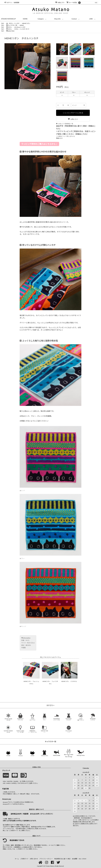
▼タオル (9, 27)
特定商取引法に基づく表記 (62, 859)
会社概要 (75, 859)
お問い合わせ (34, 859)
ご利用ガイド (24, 859)
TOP (2, 23)
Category (41, 19)
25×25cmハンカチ (20, 27)
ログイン (8, 3)
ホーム (17, 859)
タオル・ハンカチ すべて (22, 29)
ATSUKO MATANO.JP (8, 19)
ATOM (84, 859)
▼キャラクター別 (12, 25)
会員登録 (16, 3)
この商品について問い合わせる (66, 136)
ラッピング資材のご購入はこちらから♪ (39, 144)
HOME (25, 19)
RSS (80, 859)
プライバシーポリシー (46, 859)
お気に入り (73, 119)
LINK (91, 19)
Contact (74, 19)
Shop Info (57, 19)
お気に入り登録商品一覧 (65, 124)
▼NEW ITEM (10, 31)
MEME (22, 25)
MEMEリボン (26, 23)
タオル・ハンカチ (13, 23)
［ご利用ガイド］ (14, 831)
